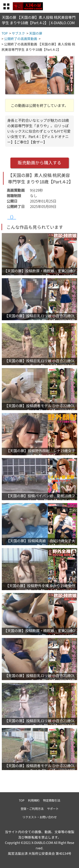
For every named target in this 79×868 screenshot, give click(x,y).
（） (12, 217)
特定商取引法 (52, 800)
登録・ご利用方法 (32, 809)
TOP (22, 800)
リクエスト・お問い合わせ (40, 817)
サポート (53, 809)
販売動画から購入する (40, 162)
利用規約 (34, 800)
